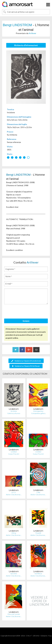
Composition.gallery (38, 413)
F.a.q (50, 636)
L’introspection (38, 411)
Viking (14, 533)
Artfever (32, 33)
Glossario (44, 636)
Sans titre (14, 574)
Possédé (38, 533)
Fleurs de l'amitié (14, 614)
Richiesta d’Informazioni (26, 45)
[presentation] (25, 312)
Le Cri (14, 492)
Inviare (26, 321)
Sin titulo (14, 411)
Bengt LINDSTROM (17, 25)
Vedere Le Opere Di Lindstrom (26, 361)
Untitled (14, 452)
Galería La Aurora (14, 413)
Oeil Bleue (38, 574)
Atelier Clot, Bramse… (14, 495)
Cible (38, 492)
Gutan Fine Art (14, 454)
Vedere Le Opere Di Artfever (26, 366)
